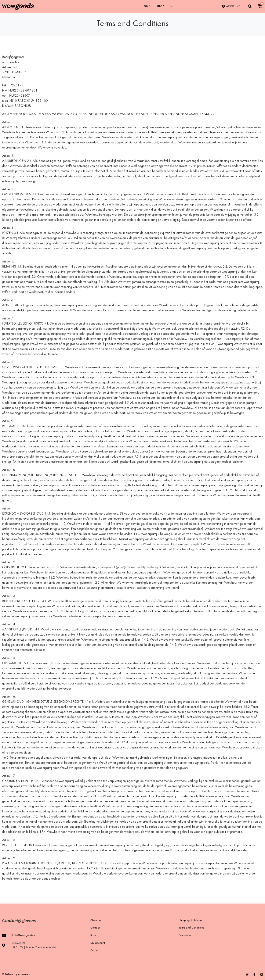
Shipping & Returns (190, 920)
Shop (160, 6)
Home (146, 6)
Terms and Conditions (191, 928)
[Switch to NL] (172, 6)
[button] (250, 6)
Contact (95, 928)
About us (96, 920)
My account (98, 943)
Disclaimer (185, 936)
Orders (95, 951)
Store (93, 936)
